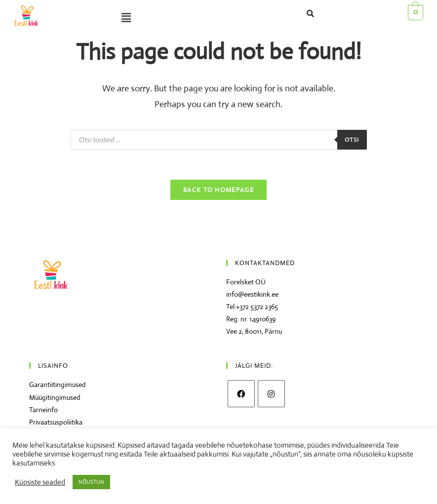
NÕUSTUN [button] (91, 482)
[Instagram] (271, 394)
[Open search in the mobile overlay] (219, 140)
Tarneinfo (43, 410)
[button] (143, 18)
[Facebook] (241, 394)
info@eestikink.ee (252, 294)
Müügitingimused (55, 397)
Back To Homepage (218, 190)
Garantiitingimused (58, 385)
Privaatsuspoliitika (56, 422)
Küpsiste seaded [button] (40, 482)
